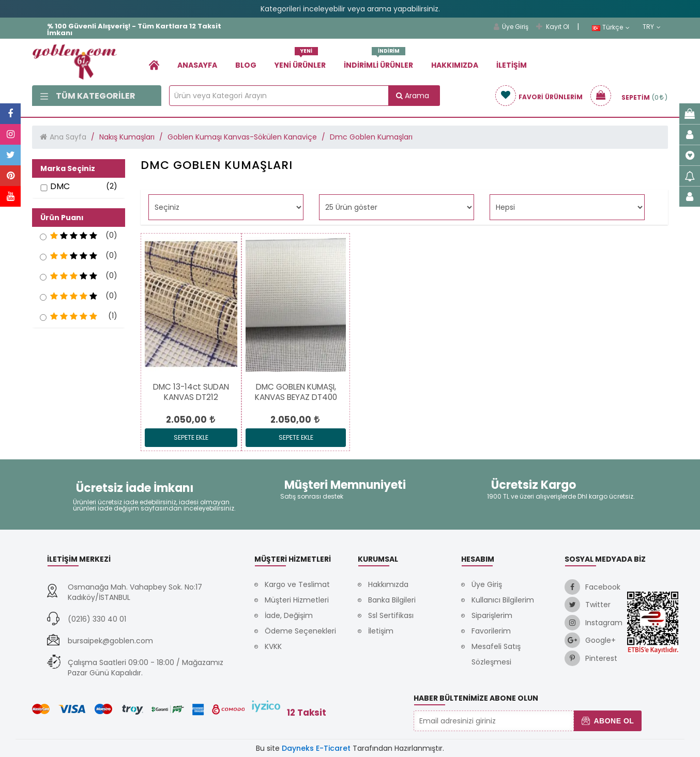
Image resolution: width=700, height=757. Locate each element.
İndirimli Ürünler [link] (378, 61)
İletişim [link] (512, 65)
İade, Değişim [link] (289, 615)
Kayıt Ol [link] (553, 27)
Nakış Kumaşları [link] (127, 137)
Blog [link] (246, 65)
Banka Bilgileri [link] (392, 600)
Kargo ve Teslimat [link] (297, 584)
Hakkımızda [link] (455, 65)
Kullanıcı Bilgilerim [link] (503, 600)
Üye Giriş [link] (511, 27)
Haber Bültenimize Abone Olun (476, 698)
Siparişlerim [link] (492, 615)
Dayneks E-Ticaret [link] (316, 748)
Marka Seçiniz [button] (68, 168)
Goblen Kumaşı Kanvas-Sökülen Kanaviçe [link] (242, 137)
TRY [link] (652, 27)
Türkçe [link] (611, 27)
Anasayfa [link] (197, 65)
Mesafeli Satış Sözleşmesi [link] (496, 654)
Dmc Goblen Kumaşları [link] (371, 137)
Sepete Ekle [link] (191, 437)
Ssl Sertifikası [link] (391, 615)
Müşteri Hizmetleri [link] (297, 600)
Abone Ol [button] (608, 721)
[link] (154, 65)
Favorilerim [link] (491, 631)
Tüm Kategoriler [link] (88, 96)
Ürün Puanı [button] (62, 218)
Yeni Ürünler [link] (300, 61)
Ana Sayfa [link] (68, 137)
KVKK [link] (273, 646)
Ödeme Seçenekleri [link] (300, 631)
